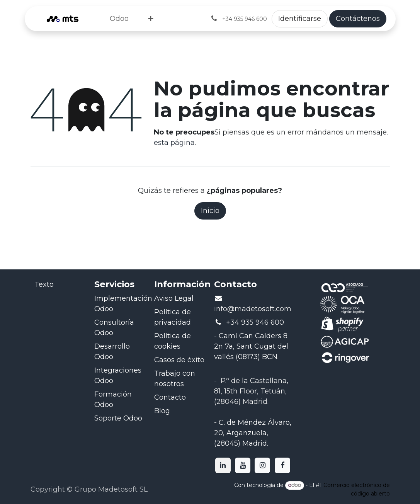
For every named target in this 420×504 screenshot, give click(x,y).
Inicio (210, 211)
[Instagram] (262, 465)
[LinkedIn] (223, 465)
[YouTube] (243, 465)
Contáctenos (358, 19)
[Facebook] (282, 465)
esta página (174, 143)
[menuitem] (119, 19)
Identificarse (300, 19)
